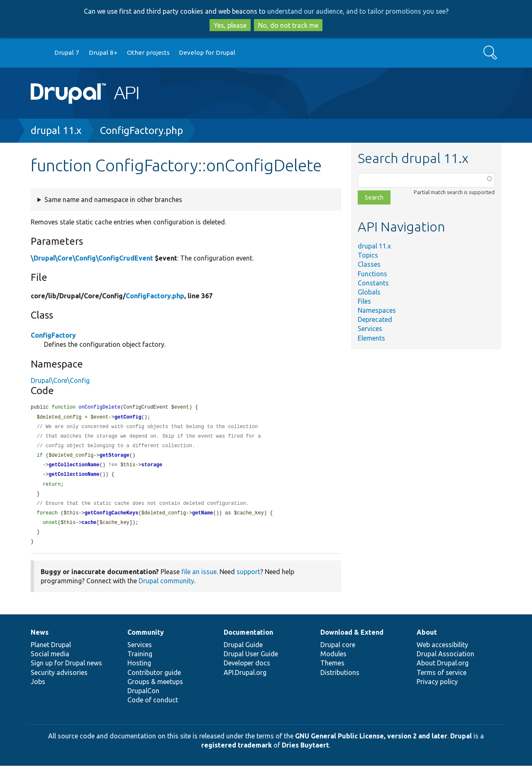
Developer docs (247, 669)
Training (140, 660)
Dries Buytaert (305, 751)
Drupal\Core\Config (60, 380)
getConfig (128, 418)
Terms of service (442, 679)
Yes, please (230, 25)
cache (89, 528)
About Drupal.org (443, 669)
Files (364, 301)
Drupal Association (445, 660)
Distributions (340, 679)
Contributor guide (154, 679)
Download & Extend (352, 638)
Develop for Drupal (207, 52)
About (427, 638)
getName (203, 518)
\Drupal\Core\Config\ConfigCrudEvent (92, 258)
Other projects (148, 52)
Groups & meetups (155, 688)
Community (146, 638)
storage (152, 468)
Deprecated (375, 319)
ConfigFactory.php (142, 130)
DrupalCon (143, 697)
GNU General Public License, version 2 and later (371, 742)
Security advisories (59, 679)
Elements (371, 338)
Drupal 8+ (103, 52)
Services (370, 329)
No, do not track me (288, 25)
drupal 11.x (56, 130)
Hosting (139, 669)
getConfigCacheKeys (112, 518)
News (40, 638)
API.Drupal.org (245, 679)
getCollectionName (74, 468)
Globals (369, 292)
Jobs (38, 688)
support (248, 578)
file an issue (199, 578)
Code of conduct (153, 706)
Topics (368, 255)
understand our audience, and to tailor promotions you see (356, 11)
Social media (50, 660)
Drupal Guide (243, 651)
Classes (369, 264)
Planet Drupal (51, 651)
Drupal (461, 742)
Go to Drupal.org (39, 53)
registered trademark (237, 751)
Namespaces (377, 310)
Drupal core (338, 651)
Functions (372, 274)
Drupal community (166, 587)
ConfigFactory (53, 335)
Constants (373, 283)
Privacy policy (437, 688)
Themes (332, 669)
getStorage (115, 458)
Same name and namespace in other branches (113, 200)
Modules (333, 660)
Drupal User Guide (251, 660)
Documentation (248, 638)
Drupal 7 (67, 52)
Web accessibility (442, 651)
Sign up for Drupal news (66, 669)
